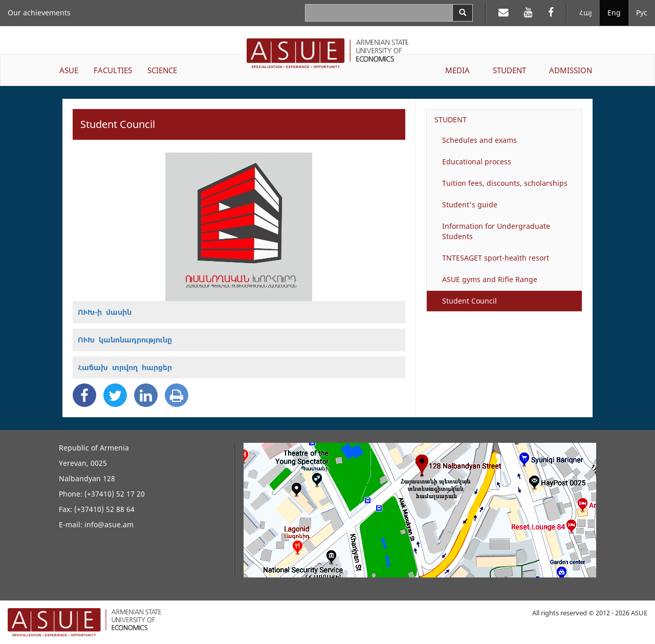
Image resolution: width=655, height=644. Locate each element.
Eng (614, 13)
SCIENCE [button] (162, 70)
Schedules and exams (479, 140)
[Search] (463, 13)
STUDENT (451, 120)
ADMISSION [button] (571, 70)
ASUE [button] (69, 70)
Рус (642, 13)
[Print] (177, 395)
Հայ (586, 13)
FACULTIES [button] (113, 70)
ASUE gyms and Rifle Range (490, 279)
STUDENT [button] (509, 70)
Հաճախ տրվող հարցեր (125, 367)
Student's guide (470, 205)
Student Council (470, 301)
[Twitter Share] (115, 395)
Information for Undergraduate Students (496, 231)
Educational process (477, 162)
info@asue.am (109, 524)
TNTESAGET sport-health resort (496, 258)
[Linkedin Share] (146, 395)
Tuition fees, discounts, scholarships (505, 183)
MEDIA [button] (457, 70)
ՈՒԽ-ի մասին (105, 312)
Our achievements (39, 13)
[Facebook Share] (84, 395)
